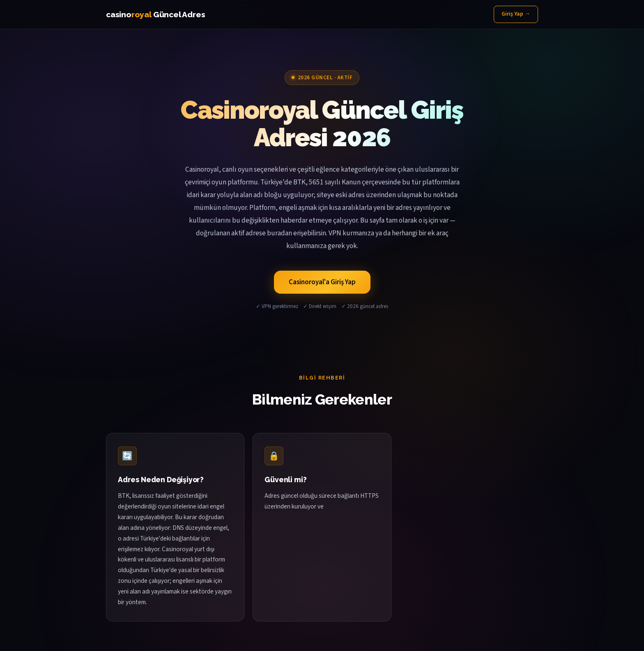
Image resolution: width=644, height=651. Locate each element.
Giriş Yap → (516, 14)
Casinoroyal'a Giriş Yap (322, 282)
